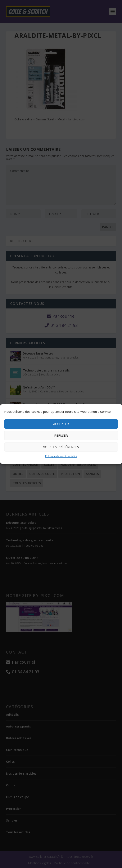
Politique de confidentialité (61, 456)
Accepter (61, 424)
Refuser (61, 435)
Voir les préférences (61, 447)
